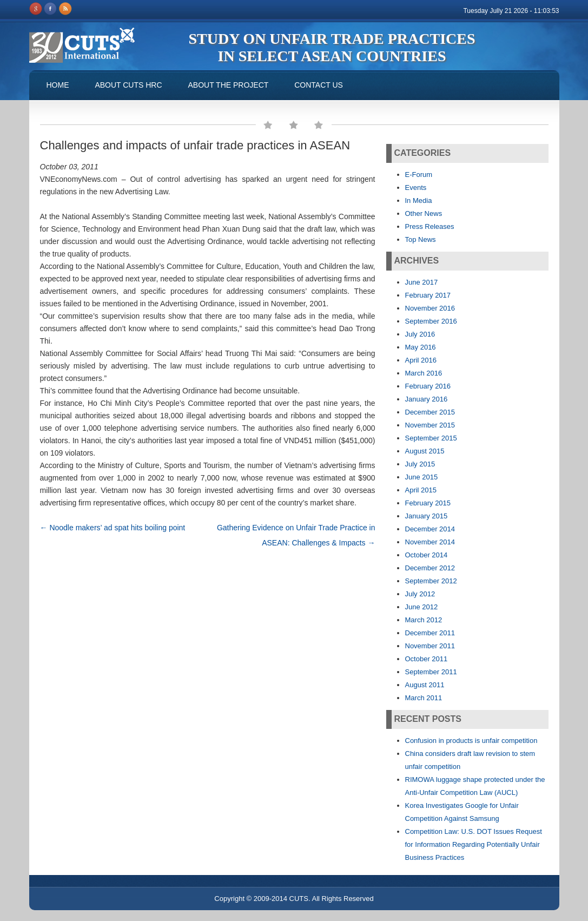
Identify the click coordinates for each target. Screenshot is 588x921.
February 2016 (428, 386)
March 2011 (424, 698)
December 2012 (430, 568)
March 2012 (424, 620)
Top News (421, 239)
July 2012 (420, 594)
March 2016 (424, 373)
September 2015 (431, 438)
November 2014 (430, 542)
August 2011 (425, 685)
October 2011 (427, 659)
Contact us (319, 85)
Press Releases (430, 226)
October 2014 (427, 555)
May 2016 (421, 347)
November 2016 (430, 308)
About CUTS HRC (128, 85)
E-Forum (419, 175)
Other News (424, 213)
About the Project (228, 85)
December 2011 (430, 633)
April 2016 (421, 360)
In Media (419, 200)
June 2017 (422, 282)
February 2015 (428, 503)
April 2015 (421, 490)
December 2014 (430, 529)
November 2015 (430, 425)
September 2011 (431, 672)
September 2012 (431, 581)
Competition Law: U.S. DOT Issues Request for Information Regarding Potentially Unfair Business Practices (474, 844)
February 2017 (428, 295)
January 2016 (427, 399)
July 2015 (420, 464)
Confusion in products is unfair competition (471, 741)
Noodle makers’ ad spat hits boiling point (113, 528)
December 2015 (430, 412)
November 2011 (430, 646)
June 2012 (422, 607)
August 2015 (425, 451)
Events (416, 188)
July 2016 (420, 334)
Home (58, 85)
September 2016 (431, 321)
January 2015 (427, 516)
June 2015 (422, 477)
